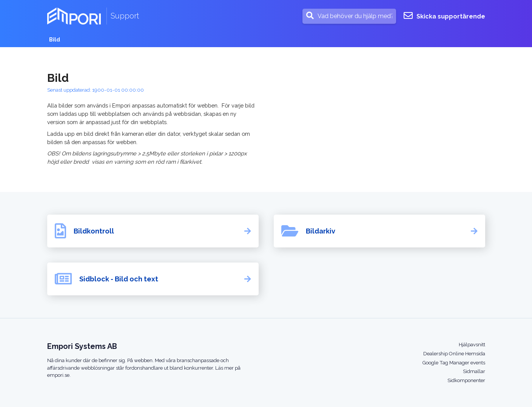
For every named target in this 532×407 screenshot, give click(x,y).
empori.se (58, 375)
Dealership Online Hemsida (454, 354)
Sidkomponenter (466, 380)
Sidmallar (474, 371)
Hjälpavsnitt (472, 345)
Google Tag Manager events (454, 363)
